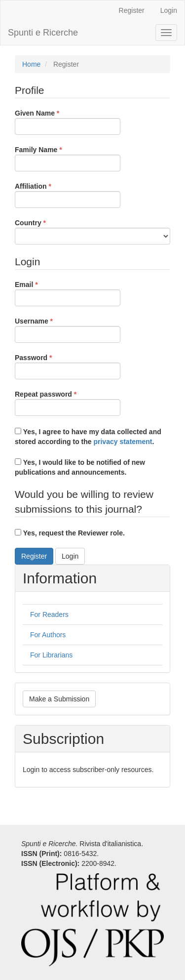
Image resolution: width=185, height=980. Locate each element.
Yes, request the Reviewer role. (70, 533)
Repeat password (68, 403)
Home (31, 64)
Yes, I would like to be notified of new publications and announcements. (80, 467)
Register (132, 10)
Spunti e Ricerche (43, 33)
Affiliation (68, 195)
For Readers (49, 614)
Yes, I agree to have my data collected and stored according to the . (88, 437)
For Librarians (51, 655)
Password (68, 366)
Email (68, 293)
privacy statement (123, 442)
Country (92, 231)
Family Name (68, 158)
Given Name (68, 122)
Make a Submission (59, 699)
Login (169, 10)
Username (68, 329)
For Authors (48, 635)
